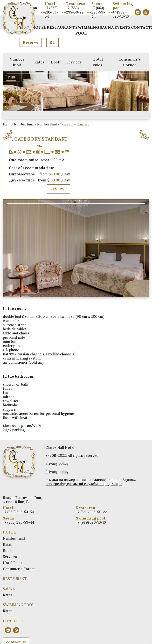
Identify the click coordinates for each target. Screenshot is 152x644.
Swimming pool (87, 30)
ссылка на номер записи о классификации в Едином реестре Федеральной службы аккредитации (91, 482)
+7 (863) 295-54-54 (52, 12)
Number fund (17, 62)
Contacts (13, 621)
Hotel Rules (98, 62)
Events (122, 27)
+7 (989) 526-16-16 (121, 14)
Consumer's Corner (130, 62)
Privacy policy (57, 464)
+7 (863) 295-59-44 (98, 12)
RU (52, 42)
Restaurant (61, 27)
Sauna (107, 27)
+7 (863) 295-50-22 (75, 10)
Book (55, 62)
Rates (39, 62)
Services (74, 62)
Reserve (31, 42)
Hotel (39, 27)
